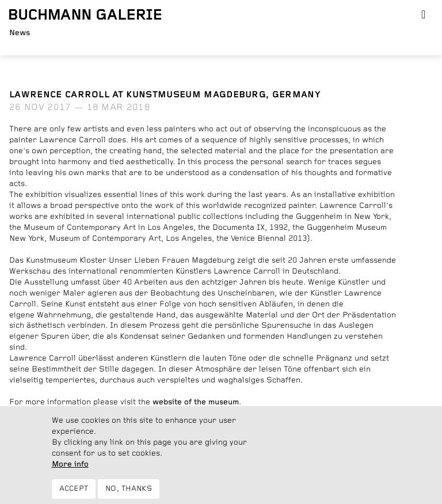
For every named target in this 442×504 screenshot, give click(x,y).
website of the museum (196, 402)
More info (70, 471)
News (20, 33)
